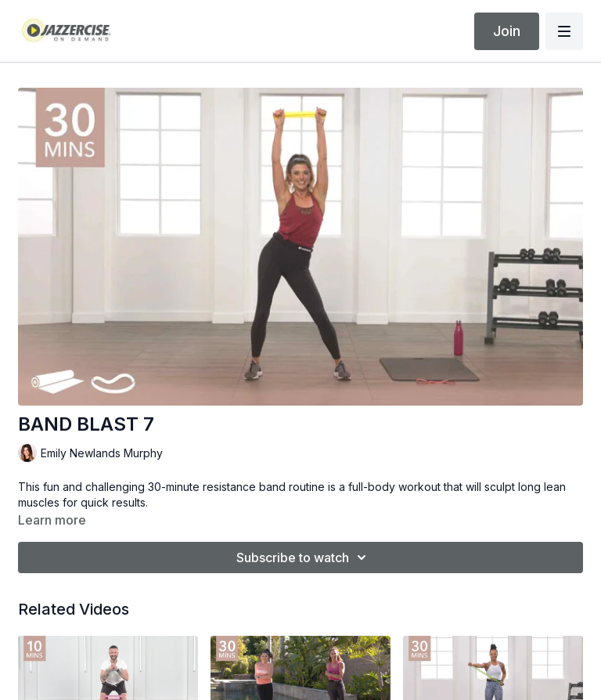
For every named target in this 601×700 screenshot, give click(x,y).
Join (507, 31)
